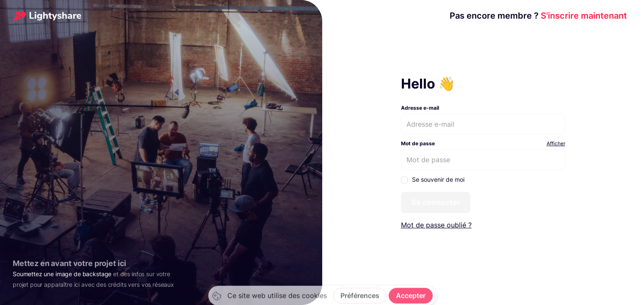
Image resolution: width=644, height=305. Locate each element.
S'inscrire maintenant (538, 16)
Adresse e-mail (420, 108)
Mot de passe (418, 143)
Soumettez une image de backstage (62, 274)
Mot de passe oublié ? (436, 225)
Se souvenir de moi (433, 180)
